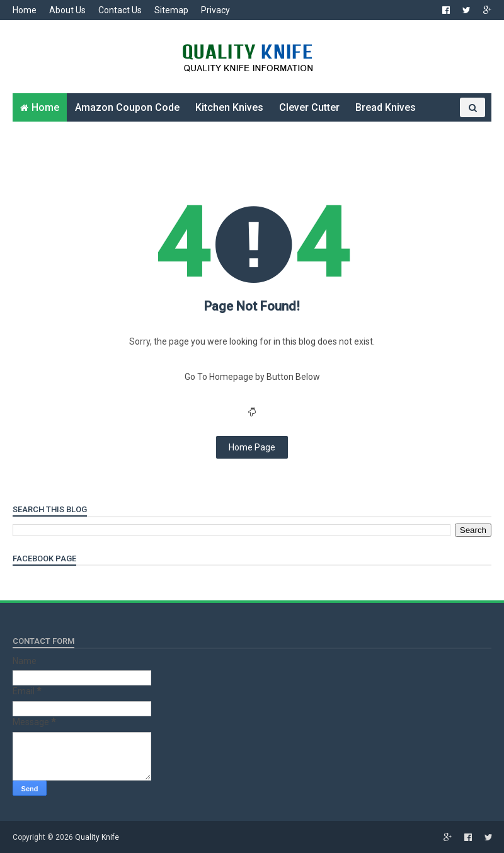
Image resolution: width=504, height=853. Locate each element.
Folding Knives (54, 136)
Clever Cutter (309, 107)
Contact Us (120, 10)
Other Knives (133, 136)
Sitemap (171, 10)
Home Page (252, 447)
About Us (67, 10)
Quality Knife (97, 837)
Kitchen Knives (229, 107)
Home (25, 10)
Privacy (215, 10)
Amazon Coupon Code (127, 107)
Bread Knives (386, 107)
